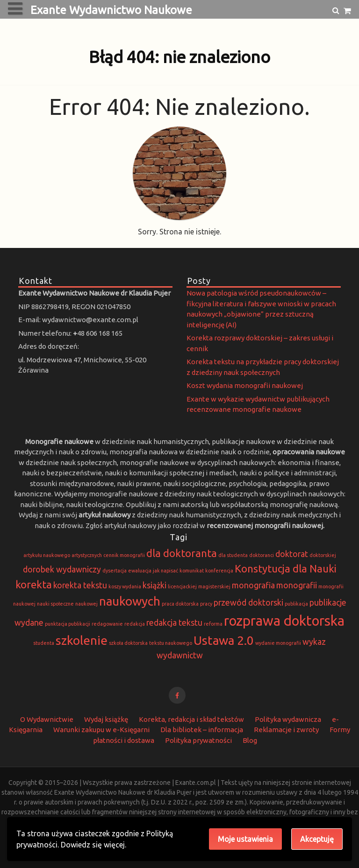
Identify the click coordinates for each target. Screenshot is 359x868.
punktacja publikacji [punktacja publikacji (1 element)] (68, 624)
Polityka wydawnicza (288, 719)
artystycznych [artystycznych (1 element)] (87, 555)
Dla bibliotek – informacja (202, 730)
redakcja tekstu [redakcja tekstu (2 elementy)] (174, 623)
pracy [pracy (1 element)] (206, 604)
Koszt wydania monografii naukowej (245, 385)
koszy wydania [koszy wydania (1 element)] (125, 586)
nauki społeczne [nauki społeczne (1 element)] (55, 604)
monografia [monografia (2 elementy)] (253, 585)
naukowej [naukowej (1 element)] (86, 604)
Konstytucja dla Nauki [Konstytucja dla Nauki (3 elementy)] (286, 568)
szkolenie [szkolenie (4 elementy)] (82, 640)
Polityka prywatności (198, 740)
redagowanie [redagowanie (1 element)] (107, 624)
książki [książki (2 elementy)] (154, 585)
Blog (250, 740)
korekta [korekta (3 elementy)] (34, 584)
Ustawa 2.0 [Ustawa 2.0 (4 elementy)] (224, 640)
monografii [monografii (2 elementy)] (297, 585)
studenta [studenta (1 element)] (44, 643)
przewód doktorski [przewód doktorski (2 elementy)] (248, 603)
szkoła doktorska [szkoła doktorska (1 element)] (128, 643)
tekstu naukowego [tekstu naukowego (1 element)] (171, 643)
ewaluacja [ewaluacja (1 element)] (140, 571)
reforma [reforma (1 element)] (213, 624)
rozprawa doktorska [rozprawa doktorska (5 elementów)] (284, 621)
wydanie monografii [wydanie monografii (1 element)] (278, 643)
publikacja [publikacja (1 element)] (296, 604)
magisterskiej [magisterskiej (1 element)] (214, 586)
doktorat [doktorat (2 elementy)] (292, 554)
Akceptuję (317, 839)
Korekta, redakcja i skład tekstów (191, 719)
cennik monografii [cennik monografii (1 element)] (124, 555)
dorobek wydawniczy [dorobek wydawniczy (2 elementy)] (62, 569)
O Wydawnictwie (47, 719)
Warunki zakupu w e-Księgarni (101, 730)
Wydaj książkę (106, 719)
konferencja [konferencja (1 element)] (219, 571)
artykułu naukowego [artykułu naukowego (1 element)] (47, 555)
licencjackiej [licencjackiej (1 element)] (182, 586)
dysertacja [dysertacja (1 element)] (115, 571)
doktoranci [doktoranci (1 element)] (262, 555)
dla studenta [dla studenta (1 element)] (233, 555)
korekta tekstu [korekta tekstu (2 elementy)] (80, 585)
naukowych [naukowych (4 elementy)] (130, 601)
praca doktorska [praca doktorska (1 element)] (180, 604)
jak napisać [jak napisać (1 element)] (165, 571)
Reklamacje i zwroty (286, 730)
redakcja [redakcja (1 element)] (135, 624)
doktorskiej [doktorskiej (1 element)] (323, 555)
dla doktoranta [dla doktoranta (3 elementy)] (182, 553)
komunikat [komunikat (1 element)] (192, 571)
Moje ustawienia (245, 839)
